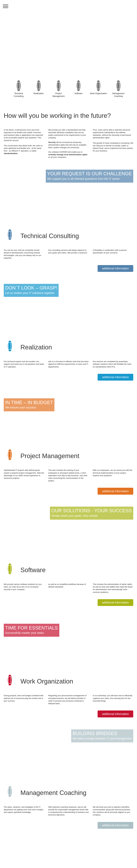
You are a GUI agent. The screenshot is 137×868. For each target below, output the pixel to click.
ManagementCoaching (118, 92)
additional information (115, 268)
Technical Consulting (19, 92)
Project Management (59, 92)
